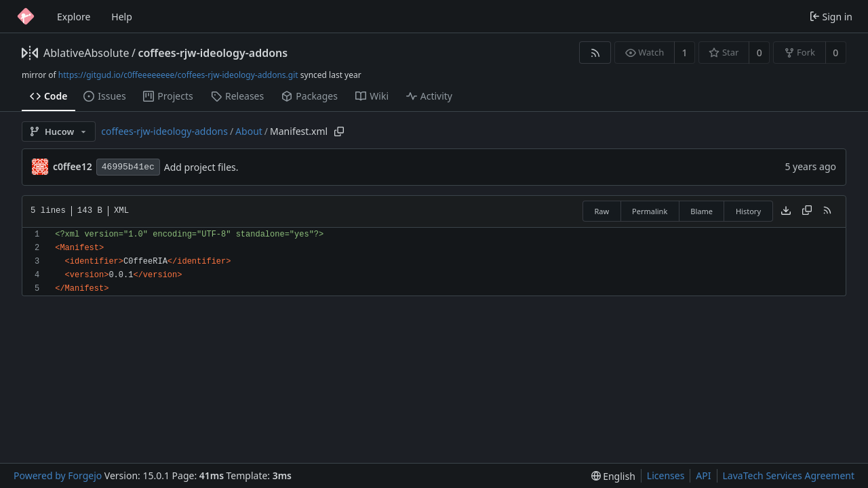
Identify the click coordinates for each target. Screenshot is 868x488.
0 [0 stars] (759, 53)
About (249, 131)
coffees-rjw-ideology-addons (213, 53)
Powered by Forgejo (58, 475)
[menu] (613, 476)
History (748, 211)
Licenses (666, 475)
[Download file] (786, 211)
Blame (702, 211)
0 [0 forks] (835, 53)
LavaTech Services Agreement (789, 475)
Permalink (650, 211)
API (703, 475)
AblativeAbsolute (86, 53)
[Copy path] (339, 131)
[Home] (26, 16)
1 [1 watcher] (685, 53)
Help (122, 17)
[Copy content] (807, 211)
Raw (601, 211)
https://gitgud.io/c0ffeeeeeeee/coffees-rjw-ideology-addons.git (178, 75)
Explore (74, 17)
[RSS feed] (595, 53)
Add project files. (201, 167)
